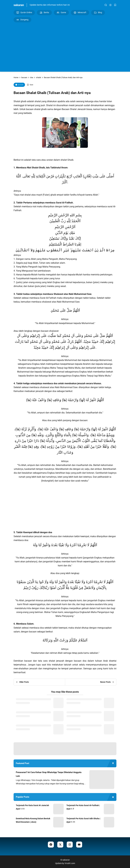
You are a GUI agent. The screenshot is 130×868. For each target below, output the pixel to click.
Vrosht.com (70, 863)
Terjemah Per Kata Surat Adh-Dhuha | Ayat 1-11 (83, 820)
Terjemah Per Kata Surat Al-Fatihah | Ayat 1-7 (83, 807)
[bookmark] (115, 5)
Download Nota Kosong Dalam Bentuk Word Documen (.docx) (33, 820)
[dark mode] (110, 5)
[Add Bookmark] (30, 85)
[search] (106, 5)
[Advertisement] (65, 47)
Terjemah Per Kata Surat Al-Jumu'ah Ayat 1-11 (32, 807)
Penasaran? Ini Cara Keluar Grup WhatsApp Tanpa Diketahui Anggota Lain (49, 774)
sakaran (19, 5)
